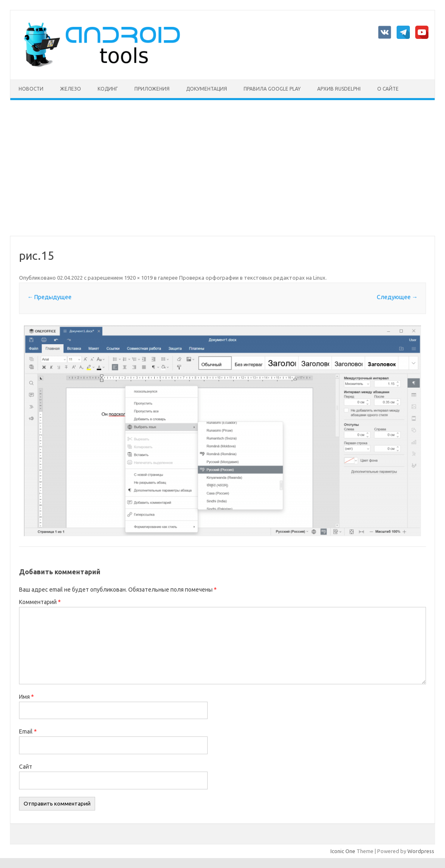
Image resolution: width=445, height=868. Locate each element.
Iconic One (343, 851)
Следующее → (397, 297)
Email (28, 731)
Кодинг (108, 89)
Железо (71, 89)
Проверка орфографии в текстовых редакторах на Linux (252, 278)
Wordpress (421, 851)
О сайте (388, 89)
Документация (207, 89)
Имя (26, 697)
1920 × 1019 (138, 278)
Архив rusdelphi (339, 89)
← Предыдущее (49, 297)
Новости (31, 89)
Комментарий (40, 602)
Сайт (26, 767)
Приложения (152, 89)
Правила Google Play (272, 89)
